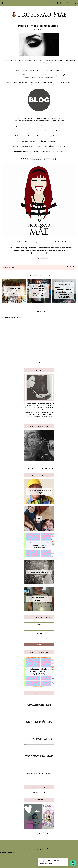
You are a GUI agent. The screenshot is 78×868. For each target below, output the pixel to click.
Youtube (51, 242)
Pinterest (28, 242)
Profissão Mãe (9, 267)
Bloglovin (44, 242)
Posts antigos (70, 363)
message (39, 637)
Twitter (43, 70)
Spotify (64, 242)
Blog (45, 63)
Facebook (55, 63)
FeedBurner (44, 258)
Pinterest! (59, 70)
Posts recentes (8, 363)
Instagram (50, 70)
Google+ (58, 242)
